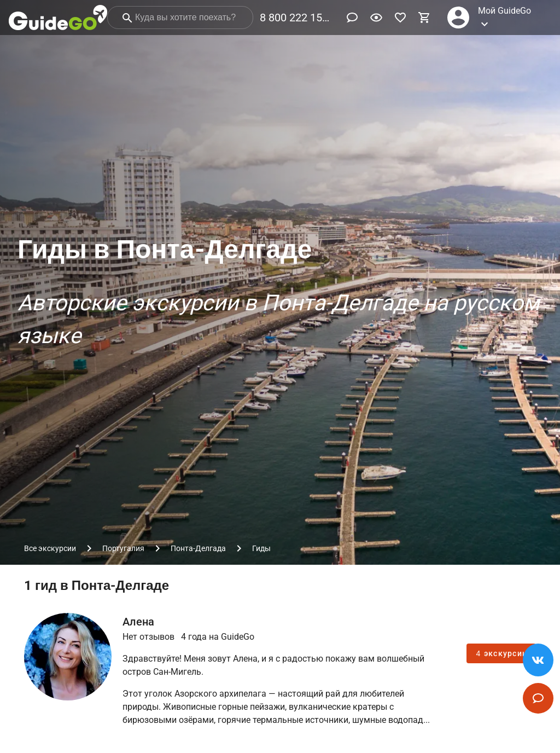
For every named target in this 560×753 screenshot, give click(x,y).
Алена (138, 622)
